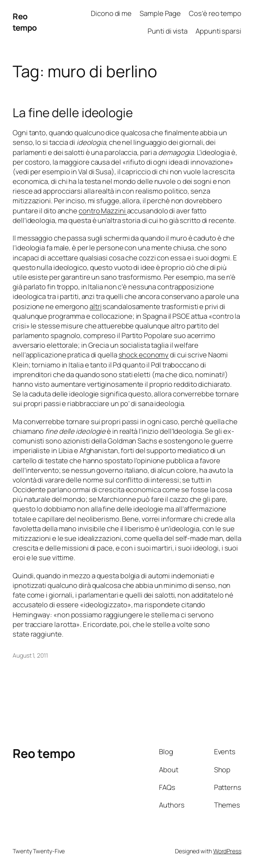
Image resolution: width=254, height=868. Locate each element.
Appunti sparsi (218, 31)
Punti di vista (168, 31)
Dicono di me (111, 13)
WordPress (227, 851)
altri (96, 306)
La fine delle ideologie (73, 113)
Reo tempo (25, 22)
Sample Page (160, 13)
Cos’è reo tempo (215, 13)
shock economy (144, 355)
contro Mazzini (103, 211)
